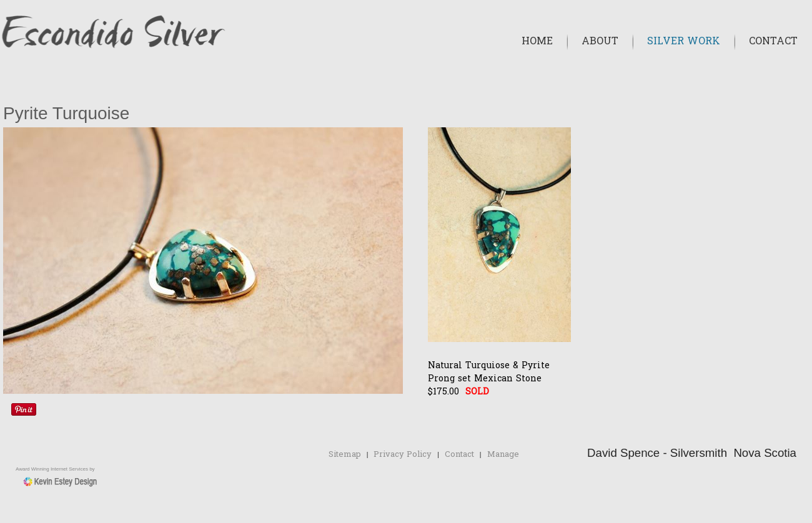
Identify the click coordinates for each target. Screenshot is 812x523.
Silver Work (684, 42)
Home (537, 42)
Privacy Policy (403, 455)
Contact (773, 42)
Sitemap (345, 455)
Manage (503, 455)
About (600, 42)
